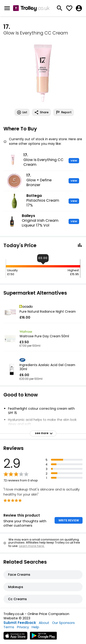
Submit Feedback (20, 623)
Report (64, 112)
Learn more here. (32, 546)
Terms (9, 627)
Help (35, 627)
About (44, 623)
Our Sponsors (63, 623)
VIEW (74, 161)
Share (41, 112)
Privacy (23, 627)
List (22, 112)
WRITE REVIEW (69, 520)
